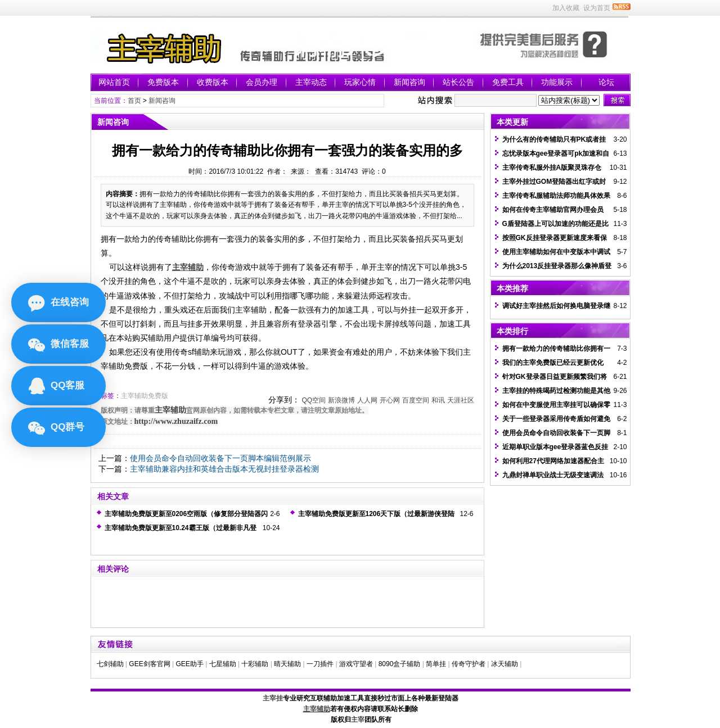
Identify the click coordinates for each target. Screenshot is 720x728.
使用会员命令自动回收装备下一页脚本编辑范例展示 (220, 458)
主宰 (358, 720)
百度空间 (416, 400)
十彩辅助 (255, 664)
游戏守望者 (356, 664)
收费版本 (213, 82)
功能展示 (557, 82)
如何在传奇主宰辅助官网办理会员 (553, 210)
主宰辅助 (170, 410)
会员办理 (262, 82)
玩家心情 (360, 82)
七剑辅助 (110, 664)
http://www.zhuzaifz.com (176, 421)
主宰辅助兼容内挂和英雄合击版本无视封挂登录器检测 (224, 469)
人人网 (367, 400)
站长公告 (458, 82)
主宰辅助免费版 (145, 396)
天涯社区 (461, 400)
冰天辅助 (505, 664)
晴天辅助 (287, 664)
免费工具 (508, 82)
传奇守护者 (469, 664)
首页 (134, 101)
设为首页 (597, 8)
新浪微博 (341, 400)
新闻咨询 (409, 82)
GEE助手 (189, 664)
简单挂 (436, 664)
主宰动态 (311, 82)
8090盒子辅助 (400, 664)
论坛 (606, 82)
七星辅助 (223, 664)
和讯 (438, 400)
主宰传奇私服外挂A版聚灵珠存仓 (552, 168)
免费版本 (163, 82)
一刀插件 (320, 664)
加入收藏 (566, 8)
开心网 (390, 400)
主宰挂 (273, 698)
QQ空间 (314, 400)
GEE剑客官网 (149, 664)
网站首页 (114, 82)
